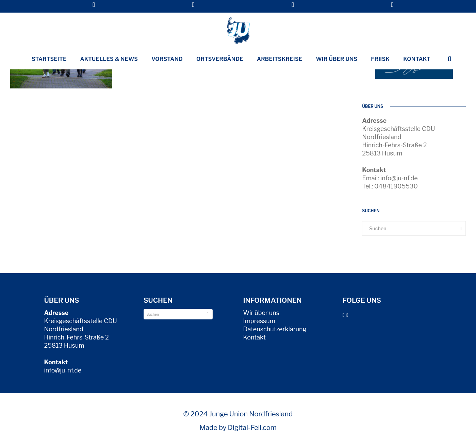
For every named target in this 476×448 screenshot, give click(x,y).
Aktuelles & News (109, 59)
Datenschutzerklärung (275, 329)
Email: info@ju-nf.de (390, 178)
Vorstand (167, 59)
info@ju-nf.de (63, 370)
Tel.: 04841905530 (390, 186)
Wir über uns (337, 59)
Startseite (49, 59)
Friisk (380, 59)
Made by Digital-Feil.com (238, 428)
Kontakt (417, 59)
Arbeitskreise (280, 59)
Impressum (259, 321)
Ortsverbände (220, 59)
